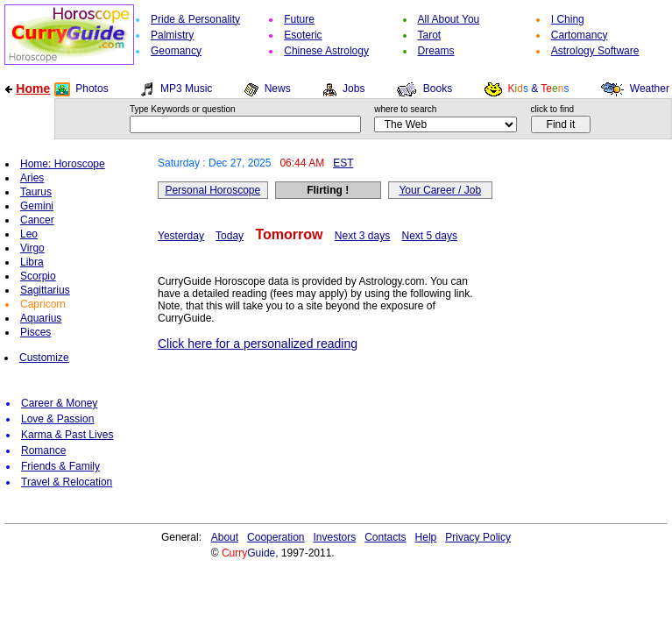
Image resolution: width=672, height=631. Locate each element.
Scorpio (38, 276)
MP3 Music (186, 89)
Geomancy (176, 51)
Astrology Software (595, 51)
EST (343, 163)
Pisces (35, 332)
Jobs (354, 89)
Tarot (430, 35)
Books (438, 89)
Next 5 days (430, 236)
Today (230, 236)
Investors (335, 537)
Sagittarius (45, 290)
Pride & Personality (195, 19)
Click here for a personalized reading (258, 344)
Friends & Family (60, 466)
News (278, 89)
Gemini (37, 206)
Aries (32, 178)
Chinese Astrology (326, 51)
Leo (29, 234)
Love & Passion (57, 419)
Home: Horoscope (63, 164)
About (225, 537)
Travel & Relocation (67, 482)
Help (426, 537)
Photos (92, 89)
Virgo (32, 248)
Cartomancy (580, 35)
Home (33, 89)
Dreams (436, 51)
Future (299, 19)
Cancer (37, 220)
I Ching (568, 19)
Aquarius (41, 318)
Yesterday (181, 236)
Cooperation (276, 537)
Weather (650, 89)
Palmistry (172, 35)
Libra (32, 262)
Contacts (385, 537)
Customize (44, 358)
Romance (43, 450)
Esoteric (303, 35)
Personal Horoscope (212, 190)
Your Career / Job (440, 190)
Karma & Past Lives (67, 435)
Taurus (36, 192)
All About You (449, 19)
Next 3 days (362, 236)
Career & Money (59, 403)
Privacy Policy (478, 537)
